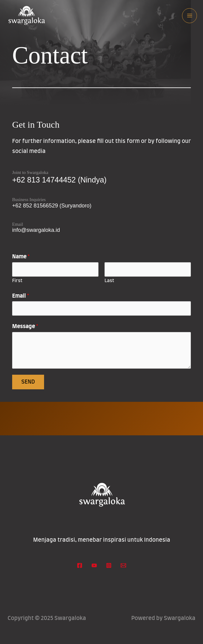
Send (28, 382)
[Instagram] (109, 565)
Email (21, 296)
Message (25, 327)
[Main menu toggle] (189, 16)
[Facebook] (80, 565)
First (17, 281)
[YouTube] (94, 565)
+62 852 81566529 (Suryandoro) (52, 206)
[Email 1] (123, 565)
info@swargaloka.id (36, 230)
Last (109, 281)
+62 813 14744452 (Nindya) (59, 180)
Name (21, 257)
